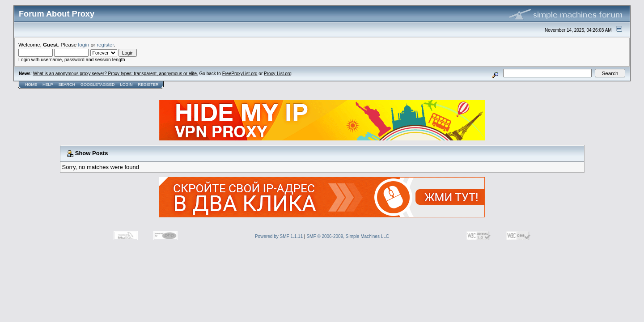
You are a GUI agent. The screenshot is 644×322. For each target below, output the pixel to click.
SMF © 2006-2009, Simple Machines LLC (348, 236)
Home (31, 85)
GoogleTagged (97, 85)
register (105, 44)
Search (67, 85)
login (84, 44)
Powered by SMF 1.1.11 (279, 236)
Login (126, 85)
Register (148, 85)
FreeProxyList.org (240, 74)
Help (48, 85)
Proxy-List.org (278, 74)
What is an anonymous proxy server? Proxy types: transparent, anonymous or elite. (116, 74)
